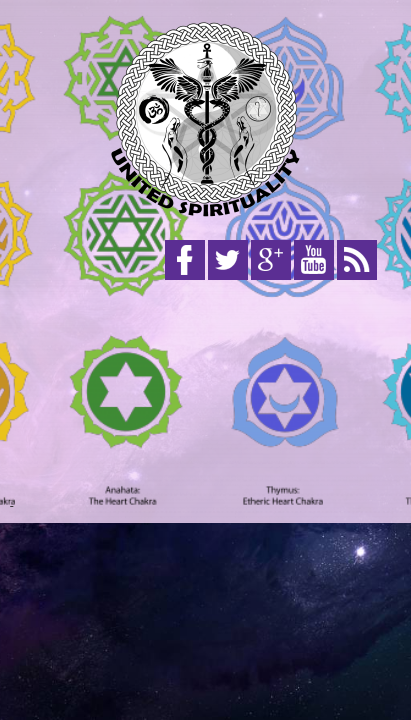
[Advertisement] (205, 398)
